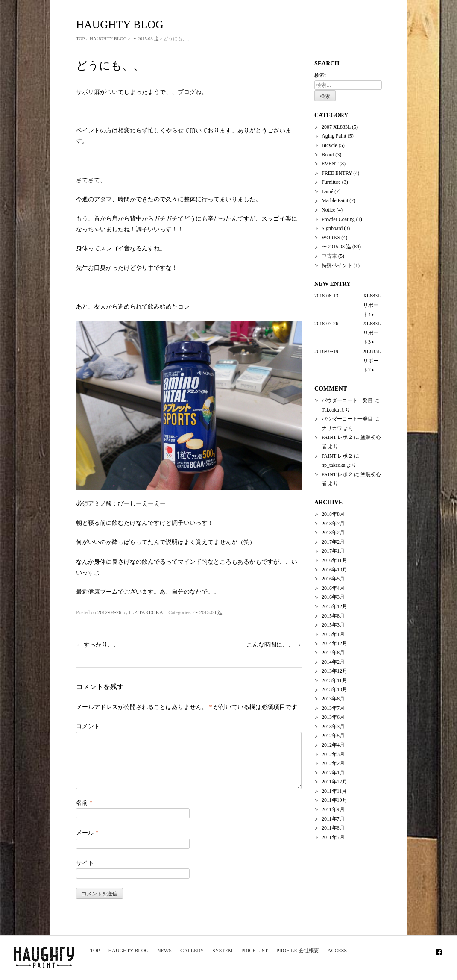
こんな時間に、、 (274, 645)
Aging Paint (334, 136)
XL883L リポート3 (374, 333)
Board (328, 155)
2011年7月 (333, 819)
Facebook (439, 951)
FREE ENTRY (337, 173)
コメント (88, 726)
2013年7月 (333, 708)
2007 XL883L (336, 127)
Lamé (327, 191)
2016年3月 (333, 597)
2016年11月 (334, 560)
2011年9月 (333, 809)
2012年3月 (333, 754)
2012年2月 (333, 763)
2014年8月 (333, 653)
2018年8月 (333, 514)
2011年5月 (333, 837)
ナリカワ (332, 428)
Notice (328, 210)
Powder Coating (338, 219)
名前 (84, 813)
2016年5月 (333, 579)
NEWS (164, 951)
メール (87, 843)
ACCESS (337, 951)
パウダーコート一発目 (347, 400)
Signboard (332, 228)
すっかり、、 (98, 645)
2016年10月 (334, 570)
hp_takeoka (333, 465)
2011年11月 (334, 791)
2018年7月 (333, 524)
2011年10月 (334, 800)
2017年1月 (333, 551)
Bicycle (330, 145)
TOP (95, 951)
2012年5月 (333, 736)
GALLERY (192, 951)
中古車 (329, 256)
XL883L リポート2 (372, 361)
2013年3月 (333, 727)
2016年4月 (333, 588)
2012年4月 (333, 745)
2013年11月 (334, 680)
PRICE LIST (255, 951)
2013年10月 (334, 689)
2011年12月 (334, 782)
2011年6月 (333, 828)
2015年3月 (333, 625)
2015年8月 (333, 616)
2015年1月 (333, 634)
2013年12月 (334, 671)
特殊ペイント (337, 265)
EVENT (330, 164)
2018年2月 (333, 533)
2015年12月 (334, 606)
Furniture (331, 182)
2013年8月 (333, 699)
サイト (85, 873)
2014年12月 (334, 643)
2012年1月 (333, 773)
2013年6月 (333, 717)
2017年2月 (333, 542)
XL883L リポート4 (372, 305)
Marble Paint (335, 200)
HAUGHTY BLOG (128, 951)
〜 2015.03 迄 (145, 38)
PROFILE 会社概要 (298, 951)
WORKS (331, 238)
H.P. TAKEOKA (146, 612)
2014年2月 (333, 662)
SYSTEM (222, 951)
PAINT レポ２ (337, 437)
